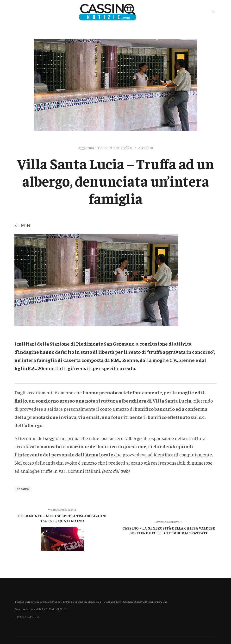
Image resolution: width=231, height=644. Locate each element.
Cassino (23, 489)
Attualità (146, 148)
